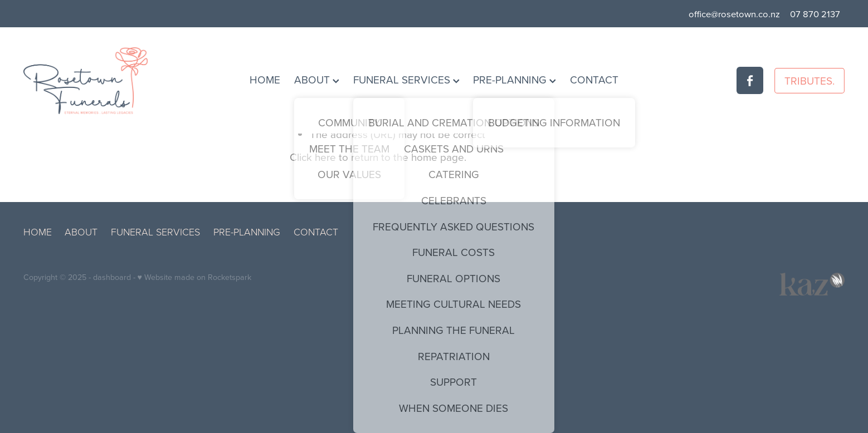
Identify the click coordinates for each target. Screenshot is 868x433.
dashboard (112, 277)
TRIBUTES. (810, 80)
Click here (313, 157)
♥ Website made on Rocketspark (194, 277)
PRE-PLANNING (515, 79)
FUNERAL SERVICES (406, 79)
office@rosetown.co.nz (734, 14)
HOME (265, 79)
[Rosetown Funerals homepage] (106, 81)
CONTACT (594, 79)
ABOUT (317, 79)
